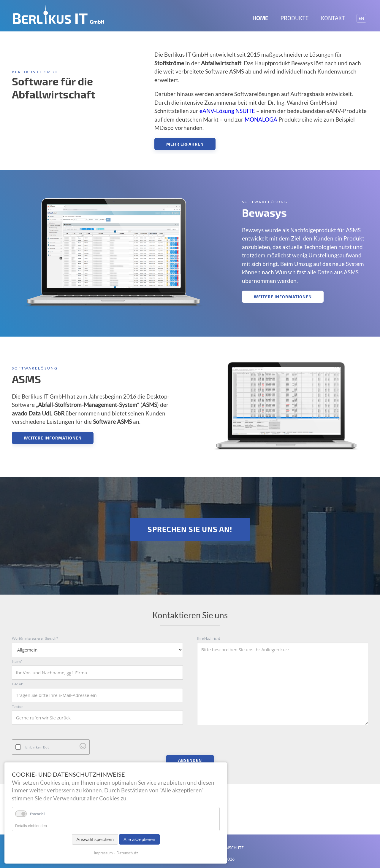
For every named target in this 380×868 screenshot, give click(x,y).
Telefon (18, 707)
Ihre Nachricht (209, 638)
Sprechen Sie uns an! (190, 529)
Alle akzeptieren (139, 839)
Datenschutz (127, 853)
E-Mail (18, 684)
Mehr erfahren (185, 144)
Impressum (103, 853)
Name (17, 661)
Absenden (190, 757)
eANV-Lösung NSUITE (227, 111)
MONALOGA (261, 119)
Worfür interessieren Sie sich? (35, 638)
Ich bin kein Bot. (37, 744)
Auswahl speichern (95, 839)
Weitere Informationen (283, 297)
